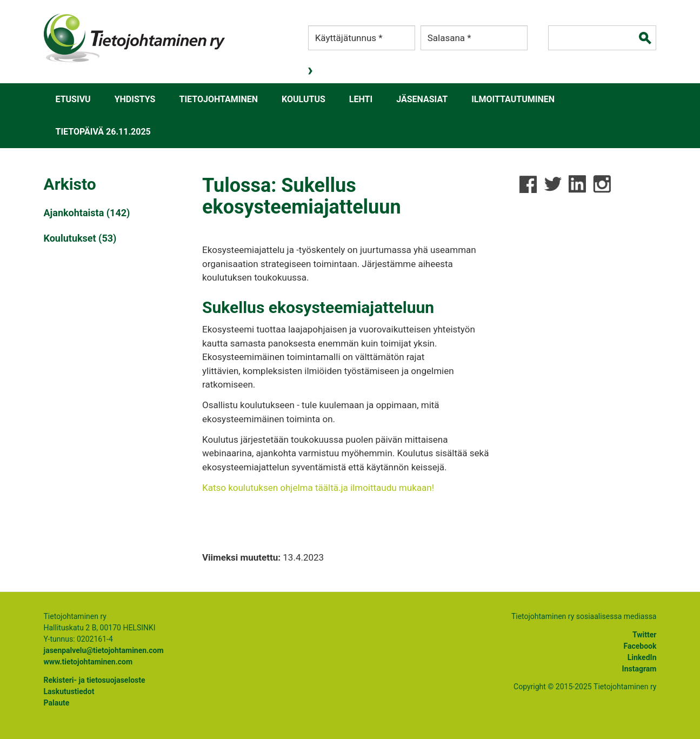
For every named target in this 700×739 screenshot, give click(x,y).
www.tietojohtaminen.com (88, 662)
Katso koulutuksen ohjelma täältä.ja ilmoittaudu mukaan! (318, 488)
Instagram (639, 669)
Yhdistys (135, 99)
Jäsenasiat (422, 99)
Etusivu (73, 99)
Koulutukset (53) (80, 238)
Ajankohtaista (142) (87, 213)
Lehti (361, 99)
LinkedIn (642, 657)
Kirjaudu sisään (311, 71)
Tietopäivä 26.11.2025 (103, 132)
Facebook (640, 646)
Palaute (57, 703)
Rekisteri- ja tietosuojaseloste (95, 680)
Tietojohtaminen (218, 99)
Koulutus (304, 99)
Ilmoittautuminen (513, 99)
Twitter (644, 635)
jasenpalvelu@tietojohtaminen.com (104, 650)
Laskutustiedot (69, 691)
